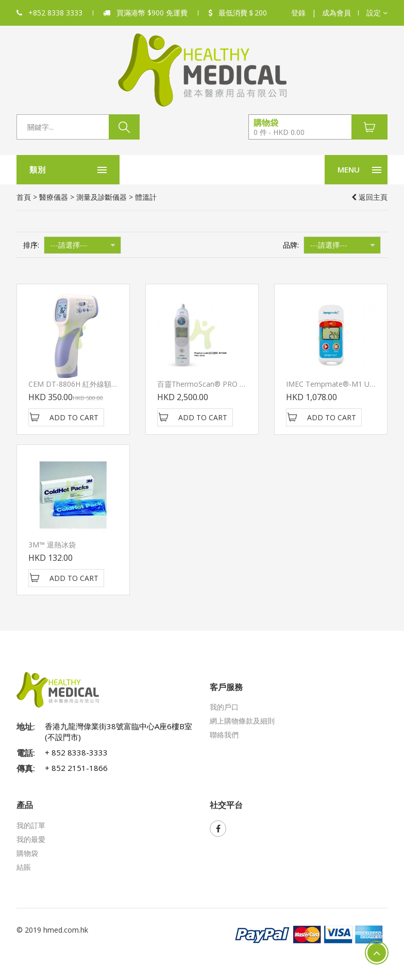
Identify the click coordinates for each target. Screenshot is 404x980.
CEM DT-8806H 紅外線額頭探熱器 (84, 384)
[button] (377, 13)
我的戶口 (224, 707)
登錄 (298, 13)
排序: (31, 245)
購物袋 (27, 853)
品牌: (291, 245)
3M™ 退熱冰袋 (52, 545)
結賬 (24, 867)
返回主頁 (369, 197)
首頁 (24, 197)
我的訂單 (31, 825)
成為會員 (336, 13)
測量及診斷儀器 (102, 197)
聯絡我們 (224, 735)
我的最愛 (31, 839)
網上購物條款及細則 (242, 721)
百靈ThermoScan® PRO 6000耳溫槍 (217, 384)
